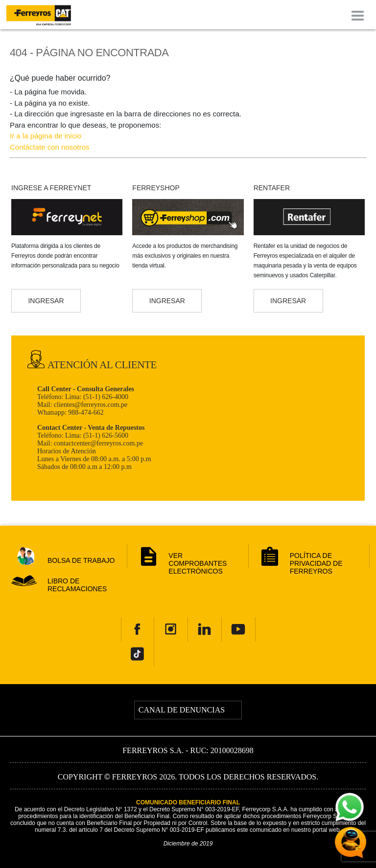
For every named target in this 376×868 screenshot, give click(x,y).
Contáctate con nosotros (50, 147)
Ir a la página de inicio (46, 136)
